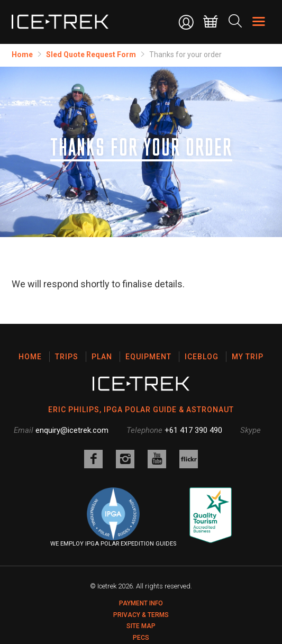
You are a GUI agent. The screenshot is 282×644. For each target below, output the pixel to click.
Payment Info (141, 603)
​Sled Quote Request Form (91, 55)
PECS (141, 638)
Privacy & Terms (141, 615)
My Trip (248, 357)
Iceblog (202, 357)
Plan (102, 357)
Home (22, 55)
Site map (141, 626)
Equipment (148, 357)
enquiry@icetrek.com (72, 430)
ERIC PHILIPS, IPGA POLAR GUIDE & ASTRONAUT (141, 410)
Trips (67, 357)
